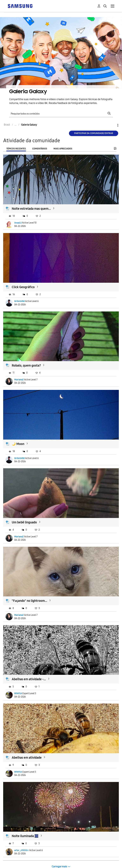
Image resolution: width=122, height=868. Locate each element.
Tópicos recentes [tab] (16, 149)
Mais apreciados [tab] (63, 149)
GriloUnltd (19, 301)
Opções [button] (112, 125)
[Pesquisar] (61, 113)
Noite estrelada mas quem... (31, 209)
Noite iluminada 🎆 (25, 836)
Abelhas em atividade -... (29, 679)
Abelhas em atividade (27, 758)
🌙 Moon (18, 444)
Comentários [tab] (40, 149)
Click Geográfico (23, 287)
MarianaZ (19, 380)
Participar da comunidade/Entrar (94, 133)
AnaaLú (18, 223)
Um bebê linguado (24, 522)
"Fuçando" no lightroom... (29, 601)
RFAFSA (18, 693)
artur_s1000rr (22, 850)
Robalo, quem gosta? (26, 365)
